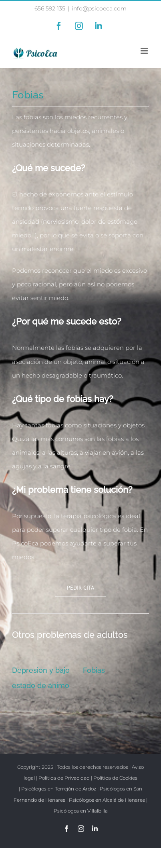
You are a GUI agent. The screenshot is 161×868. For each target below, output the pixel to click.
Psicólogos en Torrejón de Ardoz (59, 789)
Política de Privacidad (64, 778)
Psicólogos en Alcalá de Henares (107, 800)
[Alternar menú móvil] (145, 51)
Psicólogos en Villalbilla (81, 811)
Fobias (94, 670)
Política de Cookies (115, 778)
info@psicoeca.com (99, 8)
